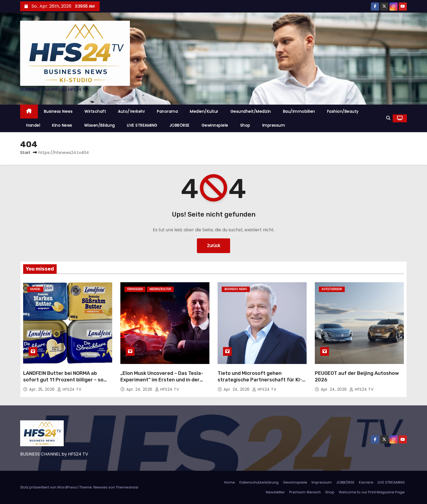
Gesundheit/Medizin (251, 111)
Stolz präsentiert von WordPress (49, 487)
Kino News (62, 125)
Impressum (274, 125)
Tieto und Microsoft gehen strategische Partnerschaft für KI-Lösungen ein (260, 380)
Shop (245, 125)
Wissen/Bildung (100, 125)
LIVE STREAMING (142, 125)
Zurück (214, 246)
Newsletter (275, 492)
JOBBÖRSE (179, 125)
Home (230, 482)
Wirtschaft (95, 111)
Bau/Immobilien (299, 111)
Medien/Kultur (204, 111)
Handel (33, 125)
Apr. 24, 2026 (140, 389)
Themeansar (127, 487)
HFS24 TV (69, 389)
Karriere (366, 482)
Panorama (167, 111)
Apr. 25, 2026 (42, 389)
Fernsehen (135, 289)
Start (25, 152)
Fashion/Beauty (343, 111)
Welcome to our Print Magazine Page (372, 492)
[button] (388, 118)
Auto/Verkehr (131, 111)
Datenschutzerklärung (259, 482)
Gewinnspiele (215, 125)
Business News (58, 111)
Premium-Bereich (305, 492)
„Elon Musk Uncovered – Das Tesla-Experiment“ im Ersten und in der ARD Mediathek (162, 380)
